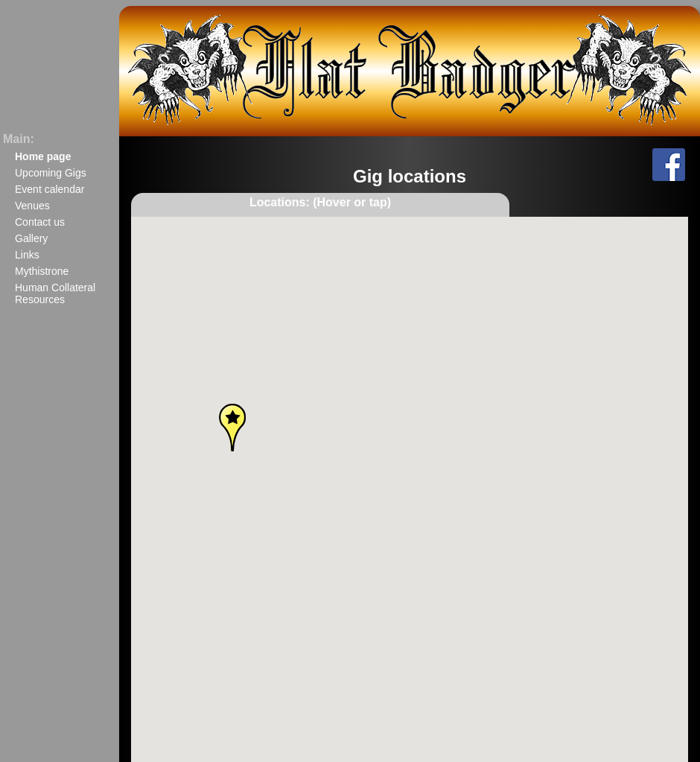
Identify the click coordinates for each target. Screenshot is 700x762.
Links (27, 255)
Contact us (40, 222)
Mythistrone (42, 271)
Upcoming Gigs (51, 173)
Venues (32, 206)
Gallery (31, 238)
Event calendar (50, 189)
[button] (587, 572)
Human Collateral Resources (55, 293)
